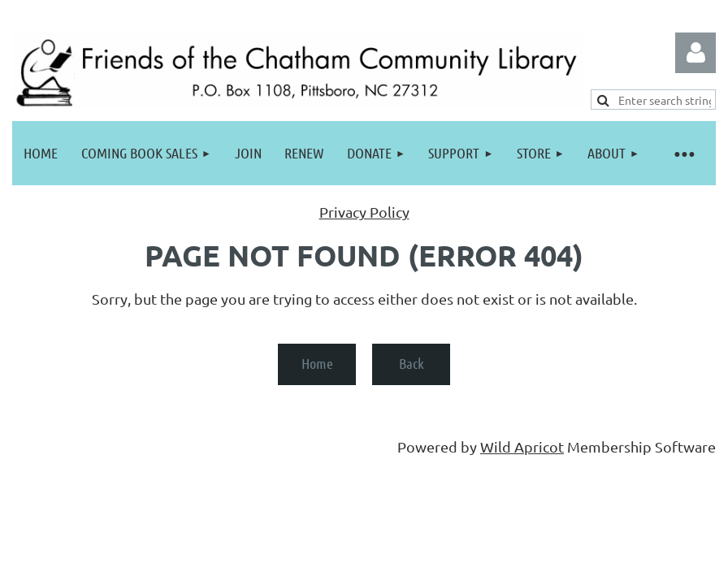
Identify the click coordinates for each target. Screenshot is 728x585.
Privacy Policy (364, 212)
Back (412, 363)
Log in (695, 53)
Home (317, 363)
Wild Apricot (522, 446)
